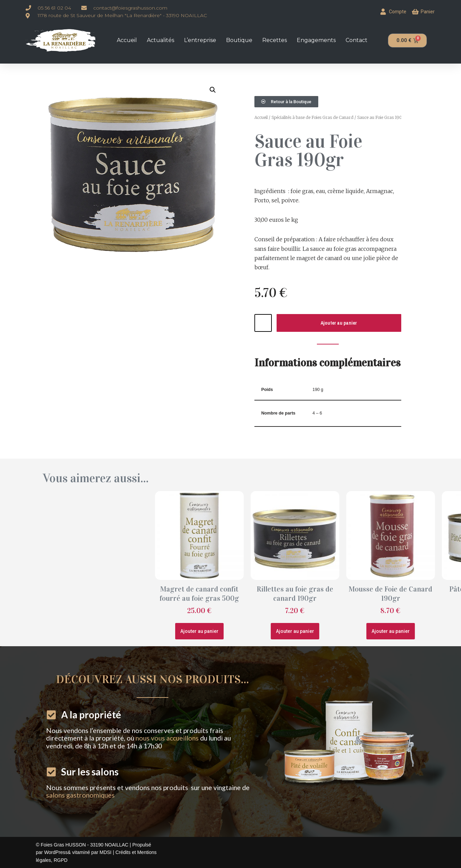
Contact (357, 40)
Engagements (316, 40)
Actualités (160, 40)
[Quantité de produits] (263, 323)
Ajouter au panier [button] (329, 631)
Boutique (239, 40)
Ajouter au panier (339, 323)
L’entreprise (200, 40)
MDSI (106, 852)
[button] (213, 90)
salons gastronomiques (80, 795)
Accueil (127, 40)
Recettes (275, 40)
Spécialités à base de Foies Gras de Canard (312, 117)
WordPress (56, 852)
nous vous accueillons (167, 738)
